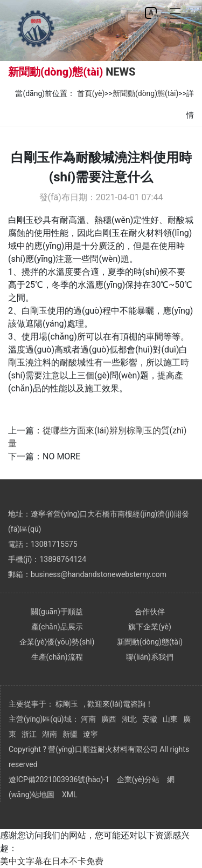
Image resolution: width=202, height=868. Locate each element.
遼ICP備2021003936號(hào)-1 (59, 779)
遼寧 (90, 734)
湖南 (50, 734)
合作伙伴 (150, 612)
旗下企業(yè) (150, 627)
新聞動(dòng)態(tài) (145, 93)
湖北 (129, 719)
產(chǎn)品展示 (57, 627)
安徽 (150, 719)
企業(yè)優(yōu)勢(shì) (57, 642)
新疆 (70, 734)
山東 (170, 719)
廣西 (109, 719)
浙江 (29, 734)
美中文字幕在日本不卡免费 (52, 861)
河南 (88, 719)
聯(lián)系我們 (150, 657)
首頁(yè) (91, 93)
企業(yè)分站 (138, 779)
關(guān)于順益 (57, 612)
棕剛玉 (67, 704)
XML (70, 795)
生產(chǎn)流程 (57, 657)
